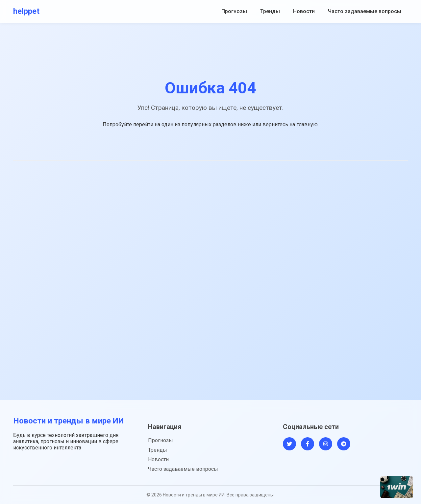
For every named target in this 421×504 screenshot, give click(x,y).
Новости (304, 11)
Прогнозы (234, 11)
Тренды (270, 11)
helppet (26, 11)
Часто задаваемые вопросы (365, 11)
